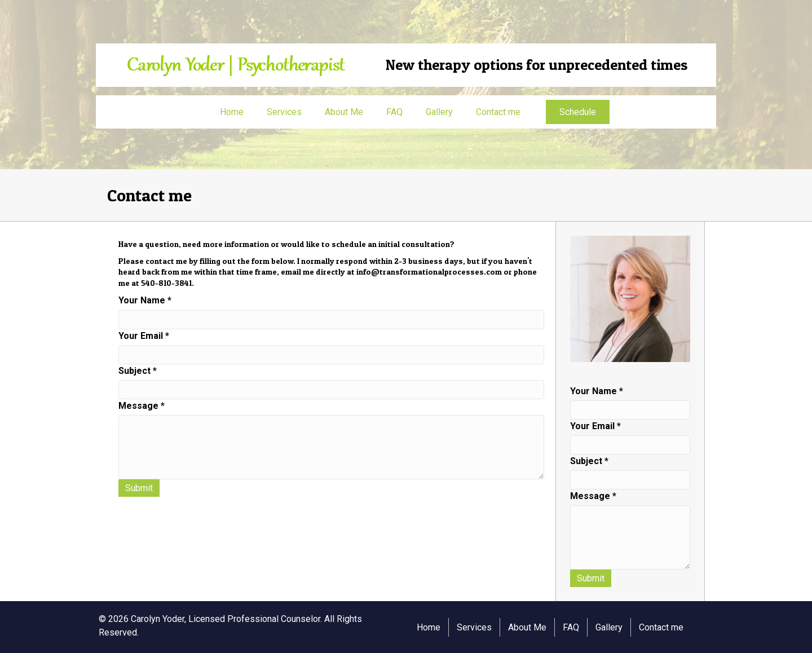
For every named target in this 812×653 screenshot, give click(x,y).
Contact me (498, 112)
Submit (139, 488)
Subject (138, 371)
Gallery (439, 112)
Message (142, 406)
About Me (344, 112)
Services (284, 112)
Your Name (145, 300)
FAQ (394, 112)
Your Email (144, 336)
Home (232, 112)
